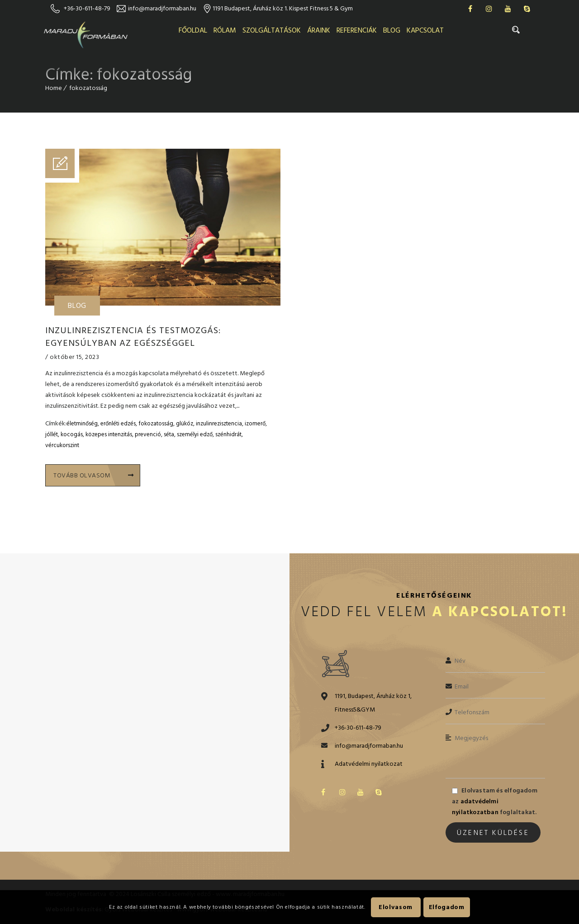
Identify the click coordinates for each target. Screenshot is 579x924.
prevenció (148, 434)
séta (169, 434)
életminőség (82, 424)
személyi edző (195, 434)
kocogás (72, 434)
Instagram (489, 9)
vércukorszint (62, 445)
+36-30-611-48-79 (87, 8)
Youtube (508, 9)
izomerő (255, 424)
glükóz (185, 424)
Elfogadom (447, 907)
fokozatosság (156, 424)
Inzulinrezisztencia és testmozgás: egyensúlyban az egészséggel (133, 337)
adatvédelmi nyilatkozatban (475, 807)
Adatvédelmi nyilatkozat (369, 764)
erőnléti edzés (118, 424)
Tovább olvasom (93, 475)
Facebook (470, 9)
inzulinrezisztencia (219, 424)
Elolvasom (396, 907)
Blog (77, 306)
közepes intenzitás (109, 434)
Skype (527, 9)
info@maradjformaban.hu (162, 8)
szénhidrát (228, 434)
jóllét (52, 434)
